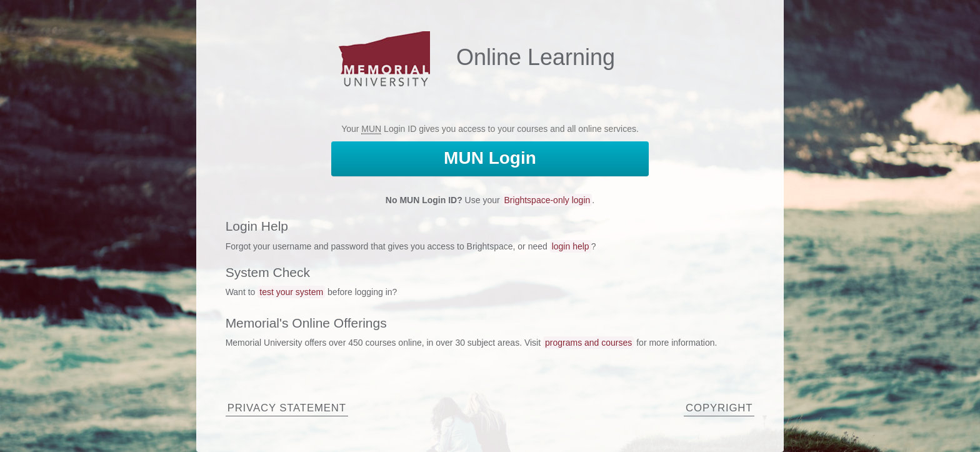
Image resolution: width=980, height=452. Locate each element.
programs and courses (588, 343)
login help (571, 246)
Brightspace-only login (547, 200)
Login (490, 158)
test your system (291, 292)
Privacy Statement (287, 408)
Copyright (719, 408)
